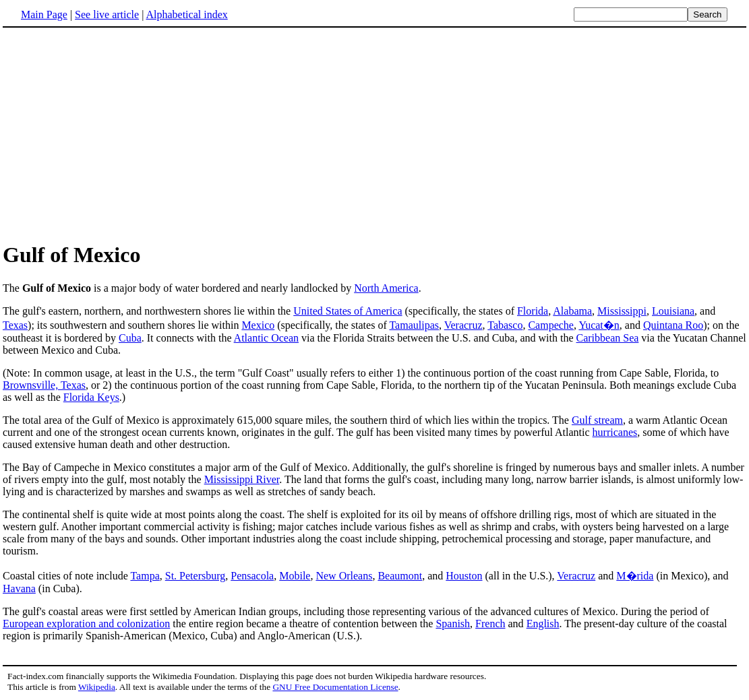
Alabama (572, 311)
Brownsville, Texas (44, 385)
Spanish (453, 624)
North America (386, 288)
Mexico (258, 325)
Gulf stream (597, 420)
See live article (107, 14)
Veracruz (463, 325)
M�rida (635, 576)
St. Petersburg (195, 576)
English (543, 624)
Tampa (145, 576)
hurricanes (615, 432)
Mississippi (622, 311)
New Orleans (344, 576)
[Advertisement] (116, 134)
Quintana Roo (673, 325)
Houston (464, 576)
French (490, 624)
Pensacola (252, 576)
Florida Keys (91, 397)
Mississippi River (242, 479)
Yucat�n (599, 325)
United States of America (348, 311)
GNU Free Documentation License (335, 687)
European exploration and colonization (86, 624)
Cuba (130, 338)
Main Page (44, 14)
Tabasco (505, 325)
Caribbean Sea (608, 338)
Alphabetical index (186, 14)
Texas (15, 325)
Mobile (295, 576)
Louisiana (673, 311)
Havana (19, 588)
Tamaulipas (414, 325)
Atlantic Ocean (266, 338)
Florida (533, 311)
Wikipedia (97, 687)
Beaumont (400, 576)
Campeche (551, 325)
